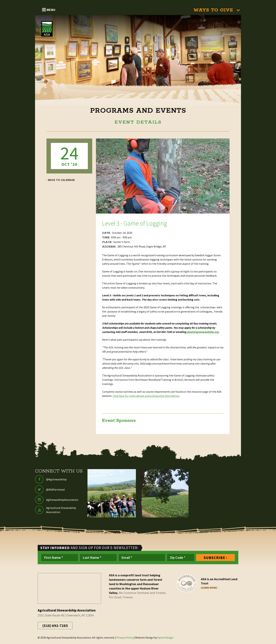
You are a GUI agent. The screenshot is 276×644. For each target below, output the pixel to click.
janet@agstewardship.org (203, 332)
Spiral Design (165, 637)
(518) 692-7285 (55, 626)
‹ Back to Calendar (61, 180)
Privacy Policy (125, 637)
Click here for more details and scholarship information (146, 396)
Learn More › (210, 588)
